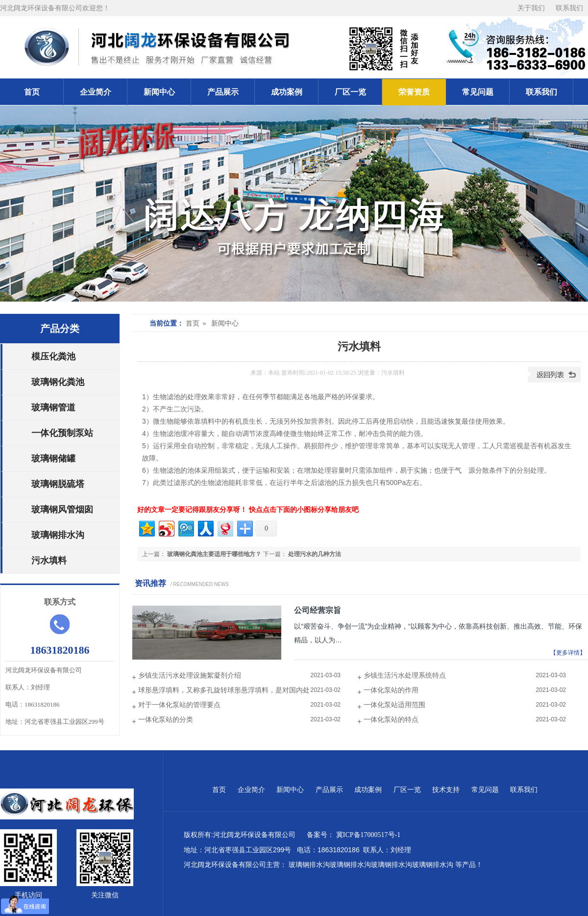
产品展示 (223, 92)
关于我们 (532, 8)
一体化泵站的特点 (391, 720)
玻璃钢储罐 (53, 458)
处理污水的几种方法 (315, 554)
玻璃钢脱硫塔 (58, 484)
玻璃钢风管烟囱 (62, 509)
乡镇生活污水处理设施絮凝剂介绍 (190, 675)
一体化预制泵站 (62, 433)
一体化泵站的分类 (166, 720)
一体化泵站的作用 (391, 690)
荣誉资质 (414, 92)
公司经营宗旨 (318, 610)
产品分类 (60, 329)
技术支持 (447, 790)
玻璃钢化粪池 (58, 382)
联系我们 (569, 8)
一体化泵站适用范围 (394, 705)
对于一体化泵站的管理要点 (179, 705)
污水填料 (49, 560)
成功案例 (287, 92)
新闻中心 (159, 92)
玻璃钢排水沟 (58, 535)
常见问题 (478, 92)
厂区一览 (350, 92)
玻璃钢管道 (53, 407)
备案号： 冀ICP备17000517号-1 (355, 835)
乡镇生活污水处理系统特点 (405, 675)
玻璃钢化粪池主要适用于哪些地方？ (214, 554)
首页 (32, 92)
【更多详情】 (568, 653)
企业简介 (96, 92)
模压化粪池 (53, 356)
